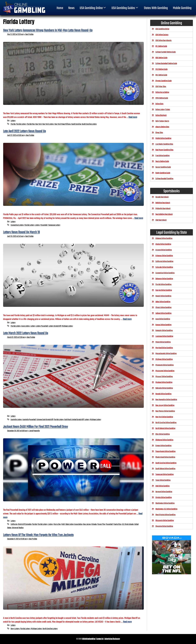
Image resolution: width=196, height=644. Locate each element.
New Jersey (87, 524)
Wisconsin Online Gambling (165, 521)
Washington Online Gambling (165, 503)
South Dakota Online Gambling (165, 469)
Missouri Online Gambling (164, 377)
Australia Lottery (16, 420)
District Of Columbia (25, 524)
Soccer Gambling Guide (163, 167)
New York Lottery (48, 124)
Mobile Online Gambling (163, 138)
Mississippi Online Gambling (165, 371)
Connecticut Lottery (17, 225)
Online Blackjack (161, 115)
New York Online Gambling (164, 417)
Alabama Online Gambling (164, 238)
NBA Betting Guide (161, 58)
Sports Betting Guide (162, 161)
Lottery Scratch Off (55, 326)
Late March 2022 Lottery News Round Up (26, 333)
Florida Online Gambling (163, 285)
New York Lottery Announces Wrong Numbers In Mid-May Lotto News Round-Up (48, 30)
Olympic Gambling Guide (163, 81)
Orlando (94, 524)
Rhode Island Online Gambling (165, 457)
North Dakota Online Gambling (165, 428)
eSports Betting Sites (162, 127)
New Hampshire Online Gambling (166, 400)
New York (38, 124)
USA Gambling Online (93, 8)
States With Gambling (156, 8)
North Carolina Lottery (50, 629)
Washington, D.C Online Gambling (166, 509)
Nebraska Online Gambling (164, 388)
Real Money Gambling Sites (164, 150)
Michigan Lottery (67, 326)
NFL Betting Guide (161, 46)
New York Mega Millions (63, 124)
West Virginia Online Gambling (165, 515)
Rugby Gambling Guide (163, 173)
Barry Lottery (15, 629)
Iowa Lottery (25, 326)
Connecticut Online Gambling (165, 273)
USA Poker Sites (161, 87)
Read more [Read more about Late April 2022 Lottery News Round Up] (139, 218)
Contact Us (100, 639)
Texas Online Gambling (163, 480)
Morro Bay (57, 524)
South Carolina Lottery (89, 124)
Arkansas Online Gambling (164, 256)
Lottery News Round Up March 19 (21, 232)
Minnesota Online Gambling (165, 365)
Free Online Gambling (162, 156)
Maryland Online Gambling (164, 348)
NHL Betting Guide (161, 75)
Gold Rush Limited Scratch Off (74, 420)
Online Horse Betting (162, 92)
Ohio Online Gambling (163, 434)
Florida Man (31, 124)
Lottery (13, 121)
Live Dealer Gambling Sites (164, 144)
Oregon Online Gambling (163, 446)
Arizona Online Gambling (164, 250)
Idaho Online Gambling (163, 302)
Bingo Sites (159, 133)
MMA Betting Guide (162, 98)
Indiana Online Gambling (163, 313)
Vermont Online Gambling (164, 492)
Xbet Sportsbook (161, 220)
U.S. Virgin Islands (128, 524)
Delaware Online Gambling (164, 279)
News (71, 8)
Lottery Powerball (42, 326)
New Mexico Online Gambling (165, 411)
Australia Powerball (29, 420)
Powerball (44, 225)
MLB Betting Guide (161, 69)
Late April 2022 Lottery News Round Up (24, 131)
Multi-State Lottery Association (72, 524)
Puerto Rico (117, 524)
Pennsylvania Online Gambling (165, 451)
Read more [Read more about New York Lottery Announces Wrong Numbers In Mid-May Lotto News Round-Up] (133, 117)
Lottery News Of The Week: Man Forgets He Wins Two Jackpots (38, 535)
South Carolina (76, 124)
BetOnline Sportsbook (163, 203)
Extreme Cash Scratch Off (45, 420)
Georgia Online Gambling (164, 290)
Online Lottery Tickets (163, 110)
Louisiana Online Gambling (164, 336)
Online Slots (159, 104)
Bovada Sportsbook (162, 197)
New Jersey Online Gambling (165, 405)
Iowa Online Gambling (163, 319)
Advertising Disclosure (112, 639)
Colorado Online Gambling (164, 267)
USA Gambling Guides (125, 8)
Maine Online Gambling (163, 342)
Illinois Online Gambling (163, 308)
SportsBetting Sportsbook (164, 214)
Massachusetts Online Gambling (166, 354)
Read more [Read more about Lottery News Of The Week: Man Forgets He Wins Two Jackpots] (127, 622)
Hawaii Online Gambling (163, 296)
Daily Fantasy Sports (162, 121)
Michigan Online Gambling (164, 359)
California (14, 524)
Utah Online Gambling (162, 486)
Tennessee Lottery (54, 225)
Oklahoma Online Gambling (164, 440)
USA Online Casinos (162, 35)
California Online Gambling (164, 261)
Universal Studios (18, 528)
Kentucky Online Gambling (164, 331)
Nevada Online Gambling (163, 394)
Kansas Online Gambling (163, 325)
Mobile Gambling (182, 8)
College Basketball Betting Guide (166, 64)
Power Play (101, 524)
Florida (13, 124)
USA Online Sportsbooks (163, 41)
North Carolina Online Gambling (166, 423)
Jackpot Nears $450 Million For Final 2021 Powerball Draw (35, 427)
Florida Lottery (21, 124)
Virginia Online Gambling (164, 498)
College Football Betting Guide (166, 52)
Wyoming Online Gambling (164, 526)
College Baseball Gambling (164, 179)
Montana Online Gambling (164, 382)
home (60, 8)
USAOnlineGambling (89, 639)
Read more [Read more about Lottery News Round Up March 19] (127, 319)
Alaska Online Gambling (163, 244)
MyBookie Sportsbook (163, 209)
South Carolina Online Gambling (166, 463)
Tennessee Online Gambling (165, 474)
